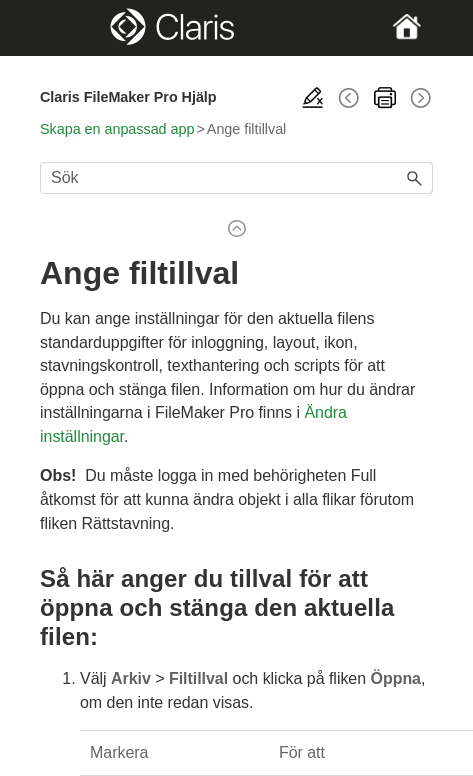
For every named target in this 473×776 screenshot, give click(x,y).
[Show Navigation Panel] (58, 28)
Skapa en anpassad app (117, 129)
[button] (415, 178)
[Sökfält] (236, 178)
